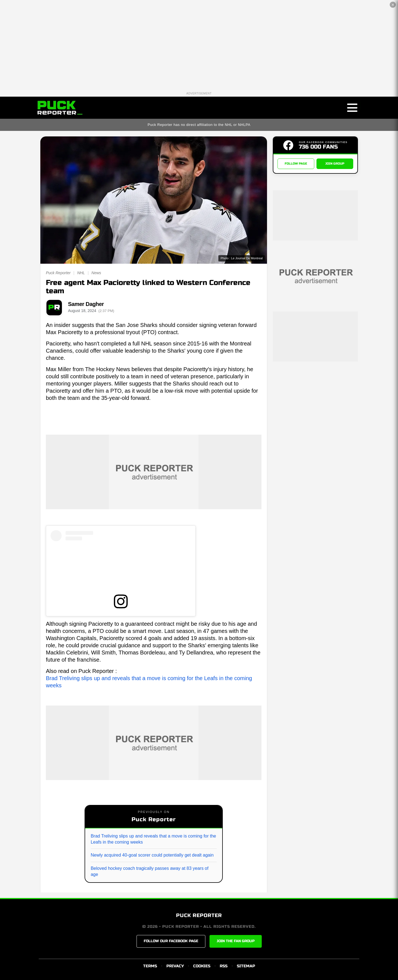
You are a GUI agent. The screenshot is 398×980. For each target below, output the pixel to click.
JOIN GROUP (335, 164)
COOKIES (202, 966)
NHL (81, 273)
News (96, 273)
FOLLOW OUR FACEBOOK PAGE (171, 941)
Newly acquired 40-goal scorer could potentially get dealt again (152, 855)
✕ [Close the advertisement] (393, 5)
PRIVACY (175, 966)
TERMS (150, 966)
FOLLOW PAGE (296, 164)
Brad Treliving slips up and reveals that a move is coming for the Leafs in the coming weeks (153, 839)
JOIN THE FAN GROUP (236, 941)
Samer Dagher (86, 304)
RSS (224, 966)
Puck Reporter (58, 273)
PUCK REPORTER (199, 915)
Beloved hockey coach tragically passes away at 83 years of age (150, 871)
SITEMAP (246, 966)
